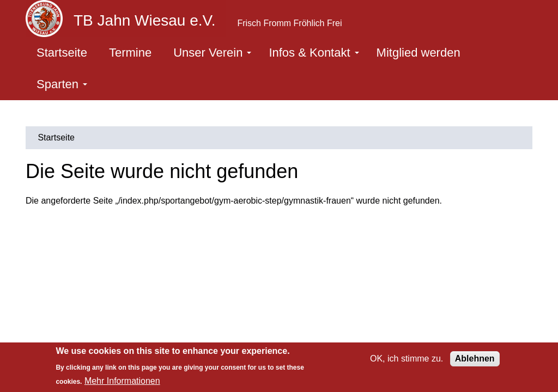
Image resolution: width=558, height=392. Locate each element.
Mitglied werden (418, 53)
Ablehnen (475, 359)
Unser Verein (212, 53)
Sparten (62, 84)
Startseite (62, 53)
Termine (130, 53)
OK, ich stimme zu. (407, 359)
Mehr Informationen (122, 381)
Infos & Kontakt (314, 53)
